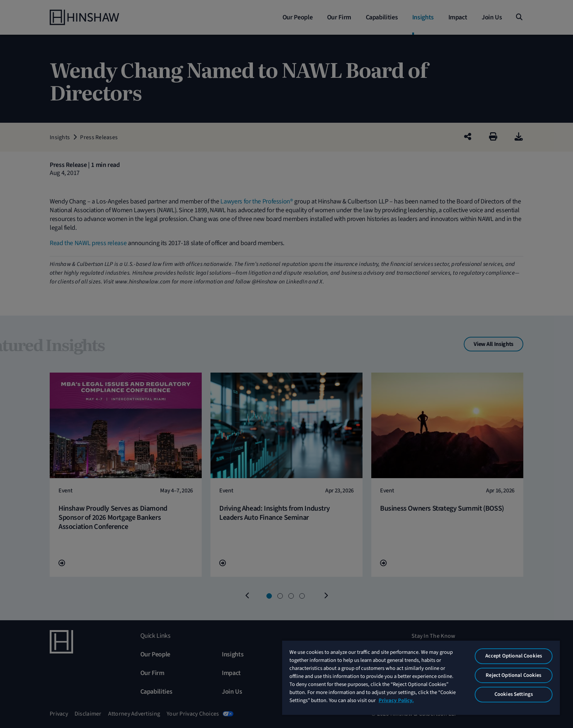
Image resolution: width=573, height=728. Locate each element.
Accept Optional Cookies (514, 656)
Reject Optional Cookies (513, 675)
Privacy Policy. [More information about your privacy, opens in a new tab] (396, 700)
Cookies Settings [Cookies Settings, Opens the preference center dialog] (514, 694)
